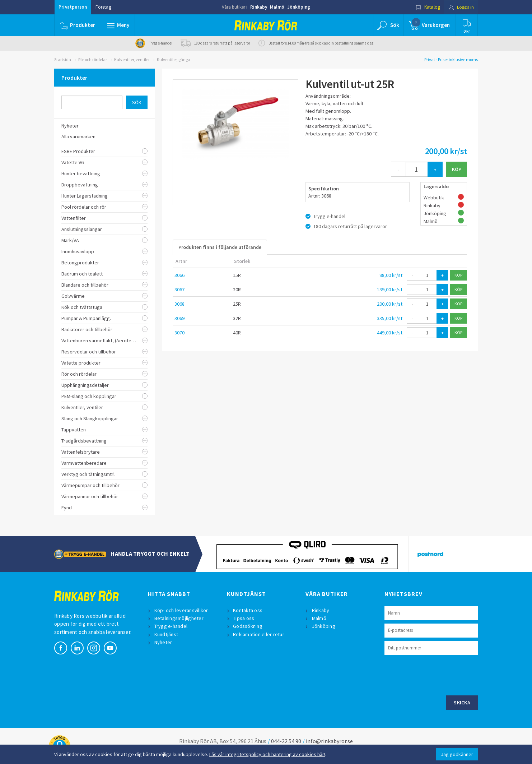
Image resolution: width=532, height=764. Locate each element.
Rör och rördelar (93, 59)
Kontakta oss (248, 610)
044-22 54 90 (286, 741)
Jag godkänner (457, 754)
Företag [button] (103, 7)
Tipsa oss (244, 618)
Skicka (462, 703)
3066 (179, 275)
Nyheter (163, 642)
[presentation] (439, 674)
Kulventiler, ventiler (132, 59)
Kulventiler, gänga (174, 59)
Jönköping (299, 7)
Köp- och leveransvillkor (181, 610)
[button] (118, 25)
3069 (179, 318)
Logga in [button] (460, 7)
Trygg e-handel (171, 626)
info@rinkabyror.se (329, 741)
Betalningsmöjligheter (179, 618)
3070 (179, 333)
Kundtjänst (166, 634)
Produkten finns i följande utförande (220, 247)
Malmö (277, 7)
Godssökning (248, 626)
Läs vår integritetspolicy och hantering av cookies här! (267, 754)
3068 (179, 304)
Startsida (63, 59)
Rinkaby (259, 7)
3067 (179, 290)
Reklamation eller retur (259, 634)
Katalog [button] (426, 7)
